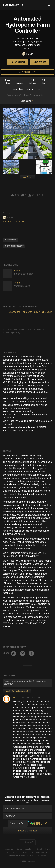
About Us (9, 849)
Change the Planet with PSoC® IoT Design (30, 312)
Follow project (18, 62)
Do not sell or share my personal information (27, 855)
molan (17, 271)
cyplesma (17, 697)
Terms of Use (12, 852)
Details (29, 89)
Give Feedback (43, 849)
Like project (40, 62)
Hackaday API (42, 852)
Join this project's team (14, 222)
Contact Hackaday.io (25, 849)
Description (17, 89)
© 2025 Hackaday (27, 861)
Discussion (27, 101)
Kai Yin (28, 54)
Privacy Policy (27, 852)
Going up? (27, 842)
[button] (49, 5)
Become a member (12, 800)
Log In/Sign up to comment (17, 691)
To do (17, 283)
